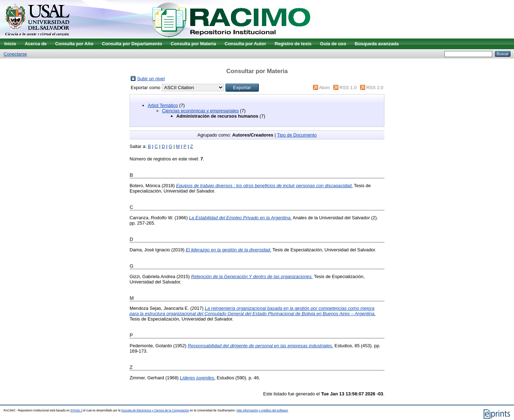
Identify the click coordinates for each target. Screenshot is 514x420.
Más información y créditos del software (262, 411)
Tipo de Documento (297, 135)
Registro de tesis (293, 44)
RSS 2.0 (375, 88)
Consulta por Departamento (132, 44)
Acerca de (36, 44)
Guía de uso (333, 44)
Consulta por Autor (245, 44)
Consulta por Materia (193, 44)
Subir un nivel (151, 79)
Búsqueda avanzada (377, 44)
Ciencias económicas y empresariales (200, 111)
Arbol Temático (163, 105)
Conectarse (15, 54)
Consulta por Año (74, 44)
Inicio (10, 44)
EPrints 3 (77, 411)
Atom (324, 88)
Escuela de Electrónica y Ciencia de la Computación (155, 411)
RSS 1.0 (348, 88)
